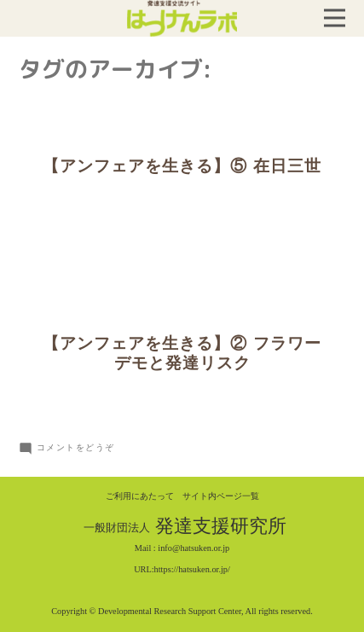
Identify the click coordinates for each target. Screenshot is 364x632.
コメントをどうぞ (76, 447)
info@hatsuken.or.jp (194, 548)
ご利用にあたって (140, 496)
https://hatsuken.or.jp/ (192, 569)
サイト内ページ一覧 (221, 496)
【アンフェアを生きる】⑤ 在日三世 (182, 166)
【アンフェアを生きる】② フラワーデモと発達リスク (182, 353)
